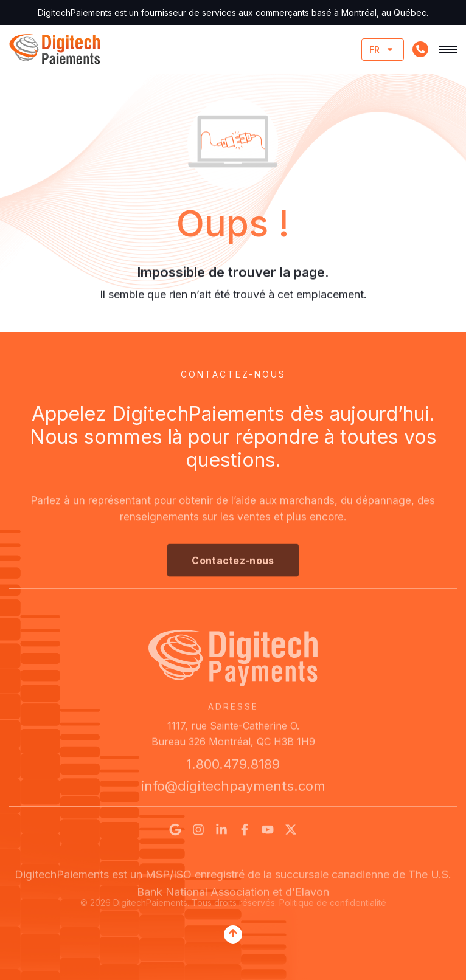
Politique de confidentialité (333, 906)
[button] (233, 569)
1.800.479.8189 (233, 768)
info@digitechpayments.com (233, 790)
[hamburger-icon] (448, 50)
